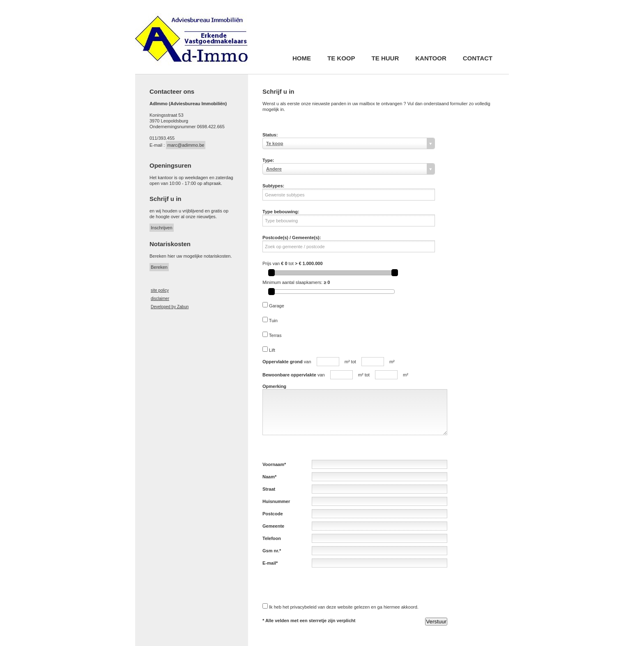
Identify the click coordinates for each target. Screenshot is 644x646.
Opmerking (274, 386)
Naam (269, 477)
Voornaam (273, 464)
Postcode (273, 514)
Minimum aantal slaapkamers (292, 282)
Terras (275, 335)
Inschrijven (162, 228)
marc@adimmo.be (186, 145)
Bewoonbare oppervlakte (289, 375)
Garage (277, 306)
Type (268, 160)
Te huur (385, 59)
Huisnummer (276, 501)
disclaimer (160, 299)
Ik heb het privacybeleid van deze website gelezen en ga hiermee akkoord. (344, 607)
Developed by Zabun (170, 307)
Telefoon (272, 538)
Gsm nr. (271, 551)
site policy (160, 290)
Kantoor (431, 59)
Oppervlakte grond (283, 362)
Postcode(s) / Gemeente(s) (291, 238)
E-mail (269, 563)
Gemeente (273, 526)
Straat (269, 489)
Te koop (341, 59)
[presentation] (325, 585)
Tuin (273, 321)
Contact (478, 59)
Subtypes (273, 186)
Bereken (159, 267)
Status (269, 135)
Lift (272, 350)
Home (302, 59)
